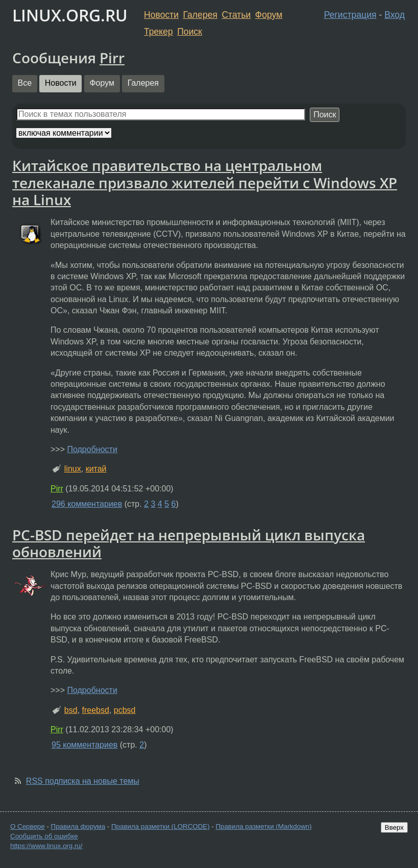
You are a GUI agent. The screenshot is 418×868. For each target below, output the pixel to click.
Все (25, 83)
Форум (269, 15)
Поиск (190, 32)
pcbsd (125, 710)
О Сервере (28, 826)
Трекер (158, 32)
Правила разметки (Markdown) (263, 826)
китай (96, 469)
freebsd (96, 710)
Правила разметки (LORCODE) (161, 826)
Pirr (112, 58)
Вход (395, 15)
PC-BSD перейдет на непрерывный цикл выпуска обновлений (189, 543)
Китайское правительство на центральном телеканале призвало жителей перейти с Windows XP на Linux (205, 182)
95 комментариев (84, 745)
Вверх (394, 827)
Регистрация (350, 15)
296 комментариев (87, 504)
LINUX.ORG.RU (70, 15)
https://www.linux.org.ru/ (46, 846)
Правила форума (78, 826)
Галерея (200, 15)
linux (73, 469)
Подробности (92, 449)
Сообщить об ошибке (44, 836)
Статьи (236, 15)
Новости (161, 15)
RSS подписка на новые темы (83, 781)
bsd (71, 710)
